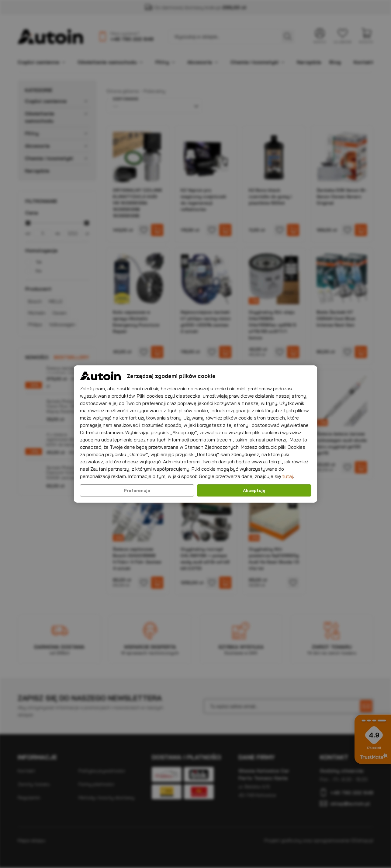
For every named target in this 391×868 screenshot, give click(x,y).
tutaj (288, 476)
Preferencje (137, 490)
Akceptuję (254, 490)
